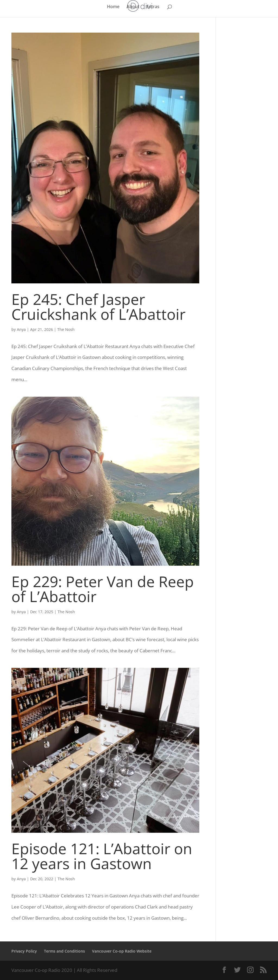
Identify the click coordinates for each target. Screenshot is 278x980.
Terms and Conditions (64, 951)
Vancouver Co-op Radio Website (122, 951)
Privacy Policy (24, 951)
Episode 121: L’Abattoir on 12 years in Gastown (102, 856)
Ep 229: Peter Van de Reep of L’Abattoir (103, 589)
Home (113, 7)
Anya (21, 329)
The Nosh (66, 329)
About (133, 7)
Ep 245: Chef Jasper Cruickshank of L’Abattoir (98, 306)
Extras (153, 7)
